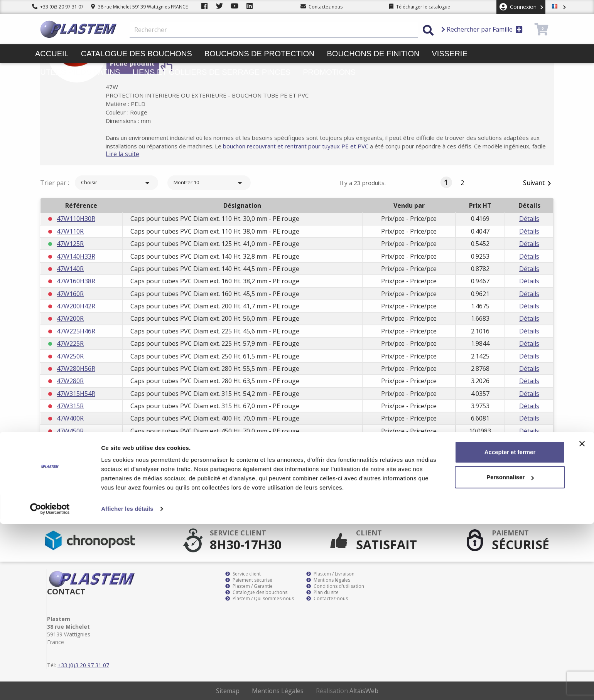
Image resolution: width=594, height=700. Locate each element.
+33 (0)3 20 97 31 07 (58, 7)
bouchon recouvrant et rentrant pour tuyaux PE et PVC (319, 146)
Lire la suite (135, 154)
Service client (243, 574)
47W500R (70, 443)
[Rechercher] (274, 30)
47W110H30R (76, 219)
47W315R (70, 406)
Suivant (538, 183)
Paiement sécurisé (249, 580)
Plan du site (322, 592)
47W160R (70, 294)
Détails (529, 219)
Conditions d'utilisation (335, 586)
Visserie (450, 54)
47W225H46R (76, 331)
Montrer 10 (209, 183)
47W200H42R (76, 306)
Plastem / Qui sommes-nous (260, 599)
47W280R (70, 381)
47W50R (68, 456)
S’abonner (532, 507)
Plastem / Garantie (249, 586)
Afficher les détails (127, 685)
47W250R (70, 356)
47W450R (70, 431)
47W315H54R (76, 394)
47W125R (70, 244)
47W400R (70, 418)
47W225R (70, 343)
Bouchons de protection (260, 54)
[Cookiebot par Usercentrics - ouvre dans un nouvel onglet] (50, 685)
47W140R (70, 269)
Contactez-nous (327, 599)
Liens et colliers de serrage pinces (211, 72)
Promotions (329, 72)
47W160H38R (76, 281)
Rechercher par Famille (482, 29)
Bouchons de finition (373, 54)
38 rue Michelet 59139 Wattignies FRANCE (139, 7)
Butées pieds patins (78, 72)
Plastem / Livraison (330, 574)
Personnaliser (510, 653)
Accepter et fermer (510, 628)
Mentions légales (328, 580)
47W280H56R (76, 369)
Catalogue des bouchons (137, 54)
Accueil (52, 54)
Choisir (116, 183)
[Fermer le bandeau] (582, 620)
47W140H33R (76, 256)
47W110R (70, 231)
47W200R (70, 318)
